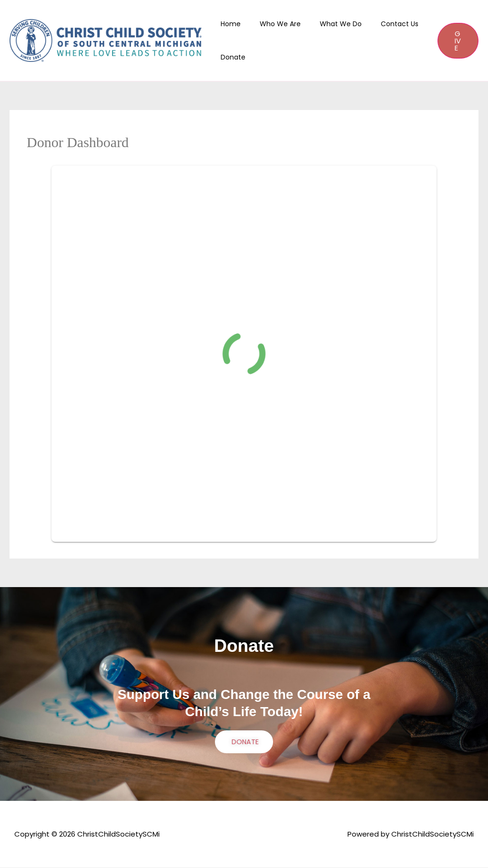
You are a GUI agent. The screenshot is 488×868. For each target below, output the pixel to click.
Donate (233, 57)
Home (231, 24)
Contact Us (382, 24)
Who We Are (274, 24)
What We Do (329, 24)
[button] (456, 40)
